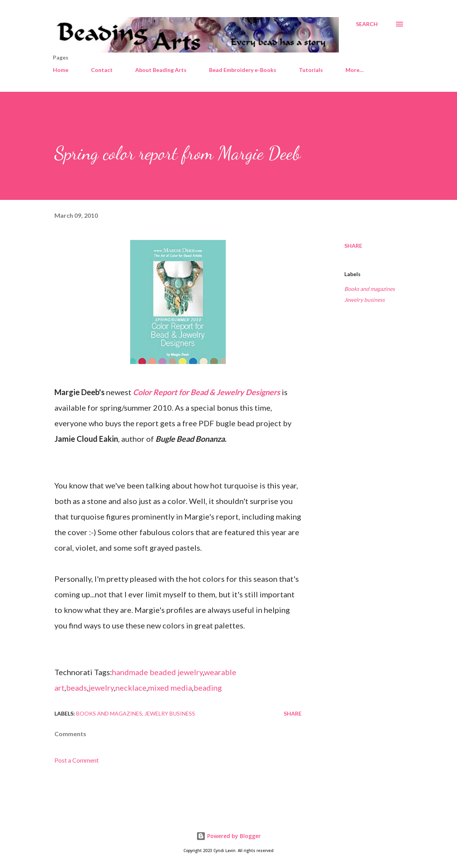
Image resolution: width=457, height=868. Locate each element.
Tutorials (311, 70)
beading (208, 688)
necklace (131, 688)
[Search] (367, 24)
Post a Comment (77, 760)
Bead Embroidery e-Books (243, 70)
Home (61, 70)
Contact (102, 70)
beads (77, 688)
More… (355, 70)
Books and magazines (370, 289)
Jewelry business (365, 300)
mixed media (170, 688)
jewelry (101, 688)
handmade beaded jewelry (157, 672)
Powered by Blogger (228, 836)
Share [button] (353, 246)
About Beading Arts (161, 70)
